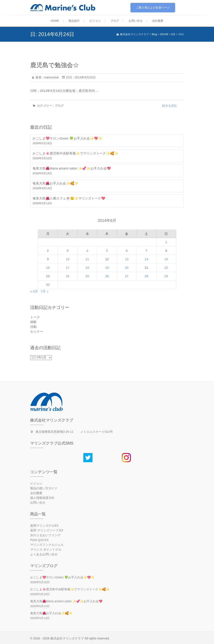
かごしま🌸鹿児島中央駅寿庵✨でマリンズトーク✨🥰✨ (75, 153)
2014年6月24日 (85, 77)
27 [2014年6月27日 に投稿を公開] (127, 276)
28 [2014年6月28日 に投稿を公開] (146, 276)
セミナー (37, 331)
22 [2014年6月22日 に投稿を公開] (166, 268)
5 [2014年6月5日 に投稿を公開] (107, 251)
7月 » (44, 291)
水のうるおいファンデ (45, 535)
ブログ (115, 21)
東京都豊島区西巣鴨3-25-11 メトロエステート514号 (74, 432)
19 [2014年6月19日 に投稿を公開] (107, 268)
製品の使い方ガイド (44, 488)
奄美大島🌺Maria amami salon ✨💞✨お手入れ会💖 (72, 168)
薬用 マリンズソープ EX (47, 530)
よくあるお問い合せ (44, 554)
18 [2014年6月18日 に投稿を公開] (87, 268)
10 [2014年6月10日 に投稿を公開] (68, 259)
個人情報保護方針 (42, 498)
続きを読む (170, 106)
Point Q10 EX (39, 540)
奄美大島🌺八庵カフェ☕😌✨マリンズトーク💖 (69, 198)
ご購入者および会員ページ (153, 7)
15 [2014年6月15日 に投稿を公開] (166, 259)
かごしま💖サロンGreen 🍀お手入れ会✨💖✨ (67, 138)
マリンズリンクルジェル (47, 545)
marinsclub (51, 77)
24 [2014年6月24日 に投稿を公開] (68, 276)
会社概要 (158, 21)
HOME (55, 21)
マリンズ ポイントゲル (46, 549)
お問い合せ (136, 21)
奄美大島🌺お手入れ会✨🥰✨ (55, 183)
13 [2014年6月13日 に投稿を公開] (127, 259)
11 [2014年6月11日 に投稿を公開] (87, 259)
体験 (33, 322)
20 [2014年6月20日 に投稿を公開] (127, 268)
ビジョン (95, 21)
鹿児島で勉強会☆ (55, 65)
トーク (35, 317)
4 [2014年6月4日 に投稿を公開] (87, 251)
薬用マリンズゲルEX (44, 526)
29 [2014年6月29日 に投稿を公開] (166, 276)
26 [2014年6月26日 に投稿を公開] (107, 276)
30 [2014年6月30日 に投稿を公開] (48, 285)
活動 (33, 327)
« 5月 (34, 291)
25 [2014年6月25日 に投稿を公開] (87, 276)
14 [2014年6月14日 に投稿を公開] (146, 259)
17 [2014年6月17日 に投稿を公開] (68, 268)
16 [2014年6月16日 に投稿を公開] (48, 268)
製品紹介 (74, 21)
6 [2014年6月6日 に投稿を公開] (127, 251)
